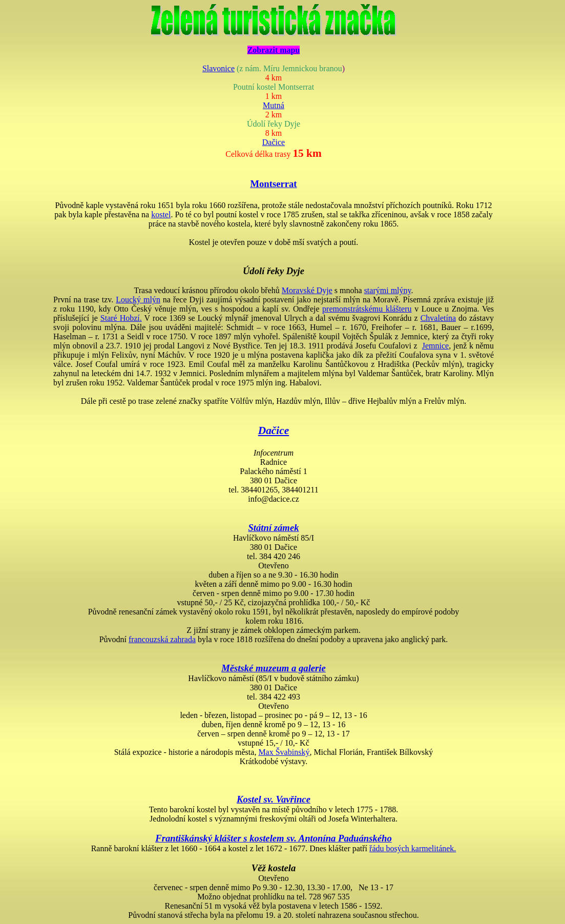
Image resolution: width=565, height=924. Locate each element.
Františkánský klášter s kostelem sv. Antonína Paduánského (273, 838)
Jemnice (435, 346)
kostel (161, 214)
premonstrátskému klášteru (367, 309)
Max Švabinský (284, 752)
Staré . (121, 318)
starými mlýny (388, 290)
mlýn (138, 300)
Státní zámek (273, 528)
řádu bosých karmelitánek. (413, 848)
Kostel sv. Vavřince (274, 799)
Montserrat (273, 184)
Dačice (274, 142)
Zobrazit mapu (274, 50)
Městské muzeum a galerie (274, 668)
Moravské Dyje (307, 290)
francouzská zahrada (162, 639)
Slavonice (218, 68)
